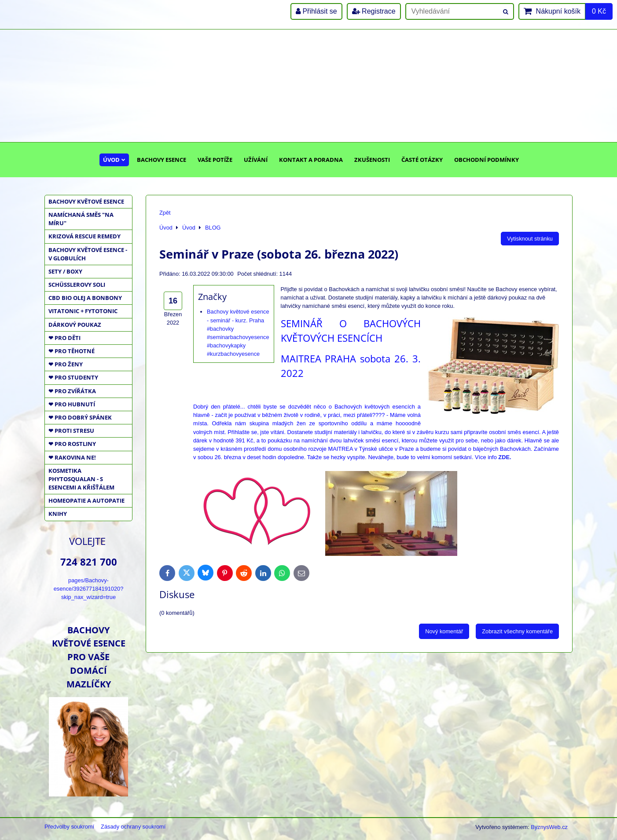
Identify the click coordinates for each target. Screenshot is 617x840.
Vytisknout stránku (530, 239)
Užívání (256, 160)
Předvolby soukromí (69, 827)
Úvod (114, 160)
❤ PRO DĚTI (64, 338)
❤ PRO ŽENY (66, 364)
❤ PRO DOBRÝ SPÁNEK (80, 417)
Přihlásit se (316, 11)
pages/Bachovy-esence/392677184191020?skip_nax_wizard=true (89, 589)
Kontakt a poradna (311, 160)
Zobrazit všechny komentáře (517, 631)
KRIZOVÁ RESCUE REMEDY (84, 236)
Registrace (374, 11)
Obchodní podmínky (487, 160)
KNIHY (58, 514)
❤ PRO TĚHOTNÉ (72, 351)
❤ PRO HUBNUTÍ (72, 404)
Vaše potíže (215, 160)
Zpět (165, 213)
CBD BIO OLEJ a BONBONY (85, 298)
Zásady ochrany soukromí (133, 827)
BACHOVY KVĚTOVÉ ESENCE (86, 201)
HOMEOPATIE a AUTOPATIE (86, 500)
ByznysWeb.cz (549, 827)
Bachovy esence (162, 160)
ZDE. (505, 457)
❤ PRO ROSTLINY (72, 444)
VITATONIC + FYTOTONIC (83, 311)
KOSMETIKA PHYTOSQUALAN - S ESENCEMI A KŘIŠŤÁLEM (81, 479)
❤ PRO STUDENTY (73, 377)
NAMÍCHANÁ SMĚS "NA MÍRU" (81, 219)
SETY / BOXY (65, 271)
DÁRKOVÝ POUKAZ (75, 325)
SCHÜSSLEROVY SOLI (77, 285)
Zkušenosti (372, 160)
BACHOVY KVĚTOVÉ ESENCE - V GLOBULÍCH (88, 254)
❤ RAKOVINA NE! (72, 457)
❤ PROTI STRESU (71, 431)
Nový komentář (444, 631)
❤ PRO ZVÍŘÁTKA (72, 391)
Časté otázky (422, 160)
